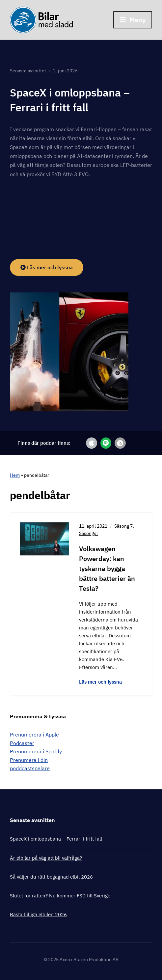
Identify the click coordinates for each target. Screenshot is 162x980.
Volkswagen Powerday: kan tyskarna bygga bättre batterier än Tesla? (107, 568)
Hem (15, 475)
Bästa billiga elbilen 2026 (38, 914)
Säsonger (89, 533)
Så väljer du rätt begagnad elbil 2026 (51, 877)
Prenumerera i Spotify (36, 751)
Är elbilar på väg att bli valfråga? (46, 858)
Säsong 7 (123, 526)
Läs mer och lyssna (47, 267)
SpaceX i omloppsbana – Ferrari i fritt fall (56, 839)
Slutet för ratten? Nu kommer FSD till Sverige (60, 896)
